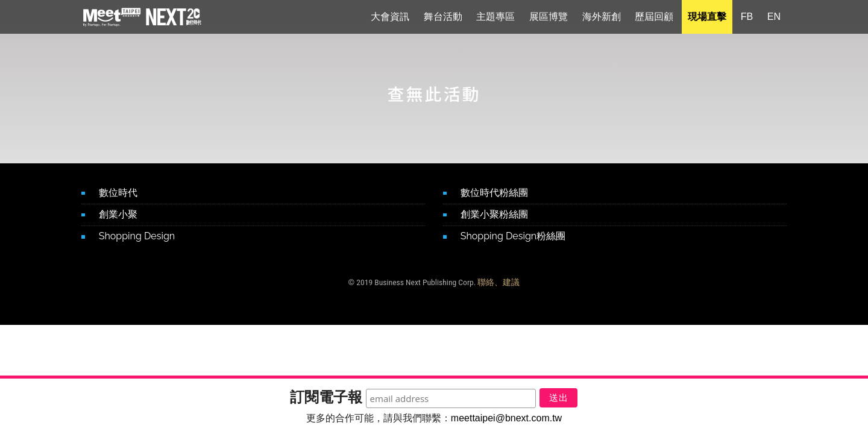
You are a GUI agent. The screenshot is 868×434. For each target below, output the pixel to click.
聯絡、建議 (498, 282)
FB (747, 18)
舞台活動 (443, 18)
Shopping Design (137, 236)
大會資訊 (390, 18)
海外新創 (602, 18)
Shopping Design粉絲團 (513, 236)
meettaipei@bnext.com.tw (506, 418)
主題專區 (495, 18)
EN (774, 18)
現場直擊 (707, 18)
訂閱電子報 (316, 394)
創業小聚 (118, 214)
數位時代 (118, 193)
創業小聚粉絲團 (494, 214)
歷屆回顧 (654, 18)
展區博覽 (549, 18)
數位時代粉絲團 (494, 193)
